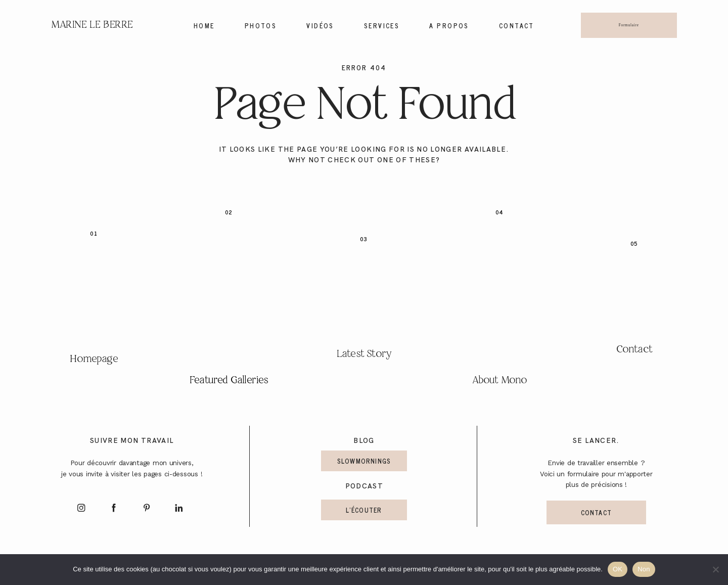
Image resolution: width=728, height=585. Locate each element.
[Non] (715, 569)
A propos (449, 26)
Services (382, 26)
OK (618, 569)
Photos (261, 26)
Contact (517, 26)
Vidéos (320, 26)
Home (204, 26)
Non (644, 569)
